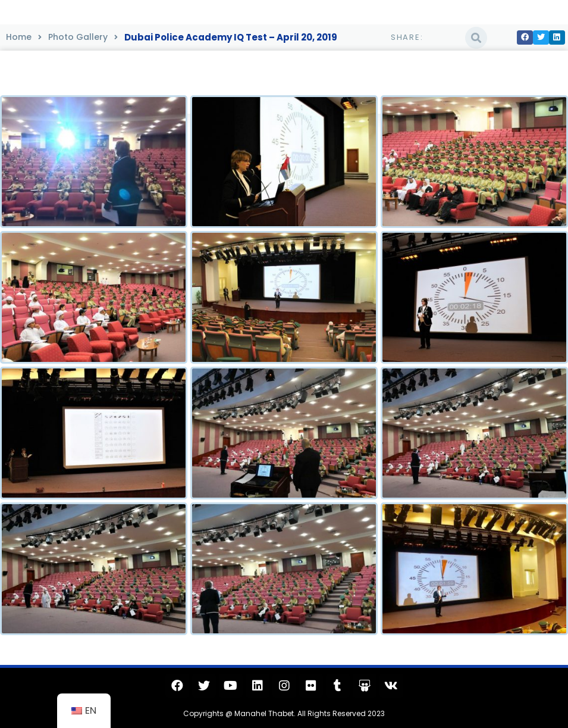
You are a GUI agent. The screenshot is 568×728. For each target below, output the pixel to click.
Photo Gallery (78, 37)
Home (19, 37)
